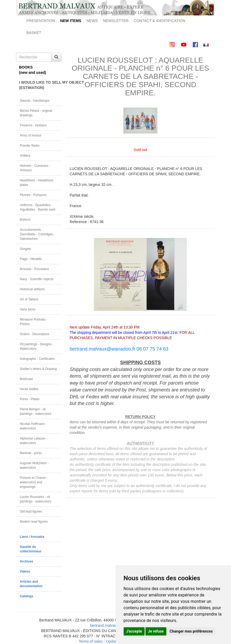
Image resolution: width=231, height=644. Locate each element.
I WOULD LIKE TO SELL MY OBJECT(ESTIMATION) (41, 85)
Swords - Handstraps (35, 101)
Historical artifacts (32, 289)
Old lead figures (31, 511)
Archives (27, 561)
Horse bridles (29, 389)
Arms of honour (31, 135)
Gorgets (26, 249)
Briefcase (27, 379)
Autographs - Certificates (37, 359)
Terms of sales (91, 641)
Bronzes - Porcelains (35, 269)
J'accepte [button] (134, 631)
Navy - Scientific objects (37, 279)
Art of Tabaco (29, 299)
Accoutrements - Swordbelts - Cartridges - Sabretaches (37, 234)
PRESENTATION (41, 21)
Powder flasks (30, 146)
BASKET (34, 33)
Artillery (25, 156)
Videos (25, 572)
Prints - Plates (30, 399)
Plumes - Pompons (33, 195)
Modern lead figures (34, 522)
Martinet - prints (31, 453)
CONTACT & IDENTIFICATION (159, 21)
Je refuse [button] (156, 631)
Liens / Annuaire (32, 537)
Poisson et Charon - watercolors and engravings (34, 482)
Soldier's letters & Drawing (38, 369)
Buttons (25, 220)
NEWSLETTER (116, 21)
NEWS (92, 21)
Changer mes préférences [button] (191, 631)
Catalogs (27, 596)
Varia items (28, 309)
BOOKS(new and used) (33, 70)
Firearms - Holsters (33, 125)
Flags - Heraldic (31, 259)
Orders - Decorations (35, 334)
